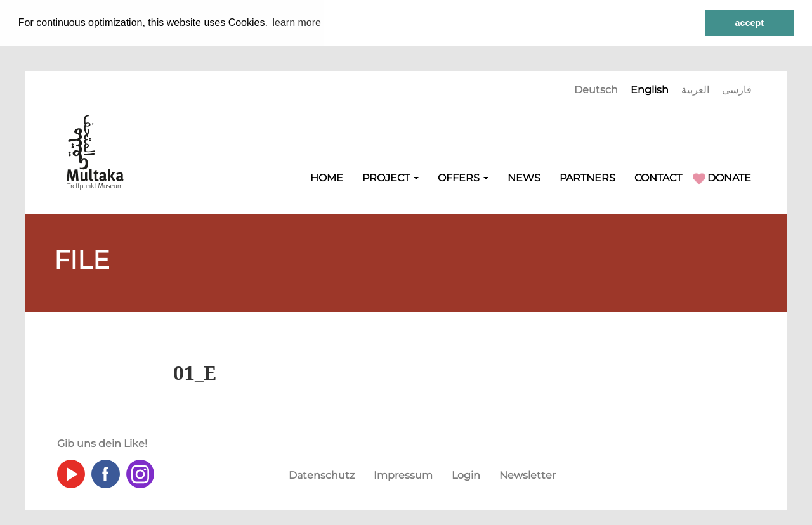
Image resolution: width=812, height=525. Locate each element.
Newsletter (527, 475)
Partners (587, 177)
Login (466, 475)
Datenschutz (322, 475)
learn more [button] (297, 23)
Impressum (403, 475)
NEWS (524, 177)
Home (327, 177)
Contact (658, 177)
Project (390, 177)
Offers (463, 177)
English (650, 89)
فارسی (737, 89)
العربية (695, 89)
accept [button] (749, 23)
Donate (729, 177)
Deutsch (596, 89)
